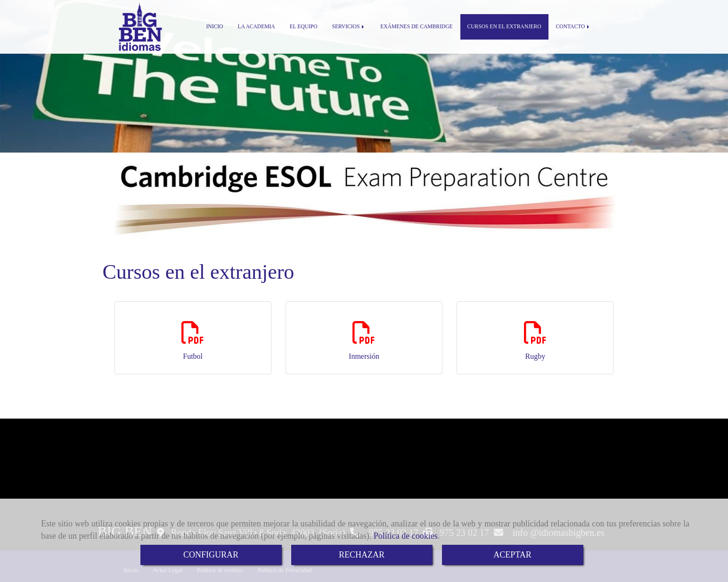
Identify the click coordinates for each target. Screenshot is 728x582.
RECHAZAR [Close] (362, 555)
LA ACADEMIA (256, 27)
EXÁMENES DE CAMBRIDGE (416, 27)
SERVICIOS (349, 27)
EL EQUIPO (304, 27)
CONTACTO (574, 27)
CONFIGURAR (211, 555)
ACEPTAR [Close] (512, 555)
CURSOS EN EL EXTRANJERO (504, 27)
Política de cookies (406, 536)
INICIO (215, 27)
